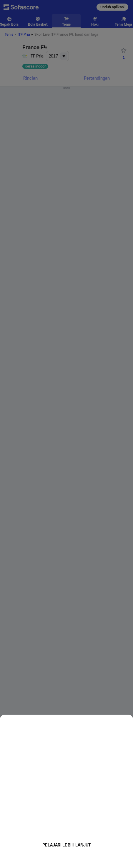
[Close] (124, 721)
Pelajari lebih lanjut (66, 845)
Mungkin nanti (66, 858)
